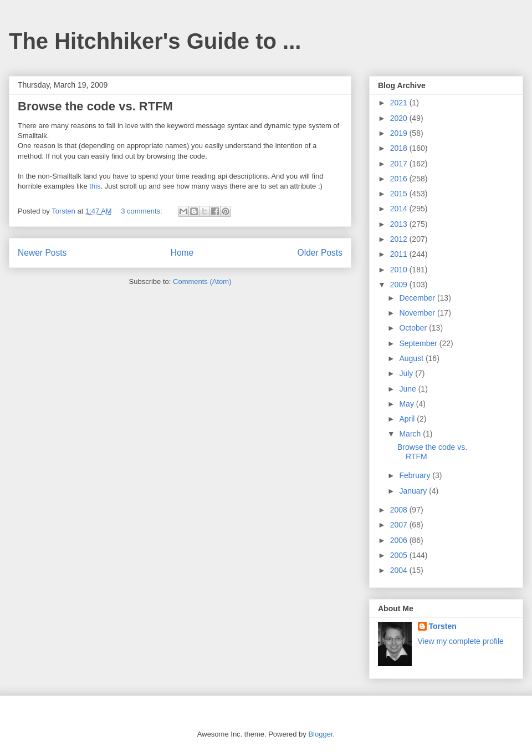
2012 (400, 239)
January (414, 491)
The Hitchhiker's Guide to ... (155, 41)
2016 (400, 179)
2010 (400, 270)
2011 (400, 254)
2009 (400, 285)
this (95, 186)
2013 (400, 224)
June (408, 389)
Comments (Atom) (202, 281)
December (418, 298)
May (407, 404)
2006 (400, 540)
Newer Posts (42, 253)
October (414, 328)
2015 (400, 194)
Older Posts (320, 253)
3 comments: (142, 211)
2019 (400, 133)
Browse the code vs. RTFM (95, 106)
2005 (400, 555)
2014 (400, 209)
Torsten (443, 626)
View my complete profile (461, 641)
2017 (400, 164)
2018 (400, 148)
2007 (400, 525)
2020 (400, 118)
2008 (400, 510)
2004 (400, 570)
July (407, 373)
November (418, 313)
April (408, 419)
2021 (400, 103)
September (419, 343)
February (416, 475)
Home (182, 253)
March (411, 434)
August (412, 358)
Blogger (320, 734)
